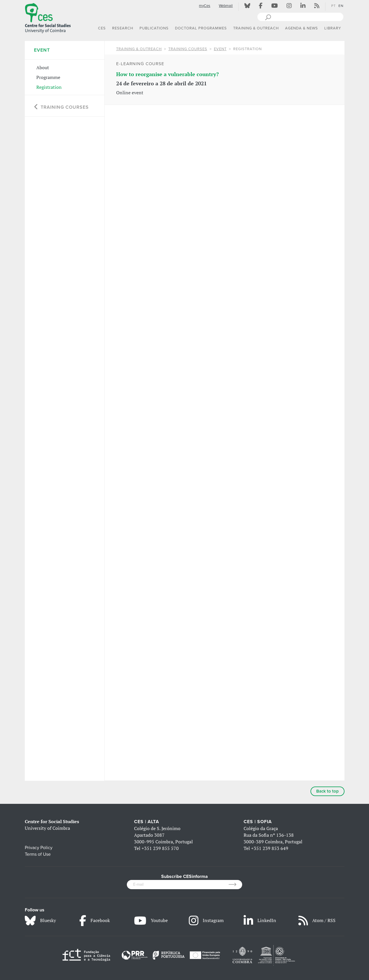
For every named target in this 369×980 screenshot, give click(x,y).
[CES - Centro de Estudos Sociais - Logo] (48, 17)
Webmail (226, 6)
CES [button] (102, 28)
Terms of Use (38, 854)
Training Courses (188, 49)
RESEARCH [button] (123, 28)
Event (220, 49)
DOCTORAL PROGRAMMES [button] (201, 28)
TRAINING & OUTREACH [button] (256, 28)
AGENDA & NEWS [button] (302, 28)
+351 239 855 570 (160, 848)
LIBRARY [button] (333, 28)
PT (334, 6)
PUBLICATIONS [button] (154, 28)
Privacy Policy (39, 848)
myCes (205, 6)
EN (341, 6)
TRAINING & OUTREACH (139, 49)
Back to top (327, 791)
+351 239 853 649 (270, 848)
